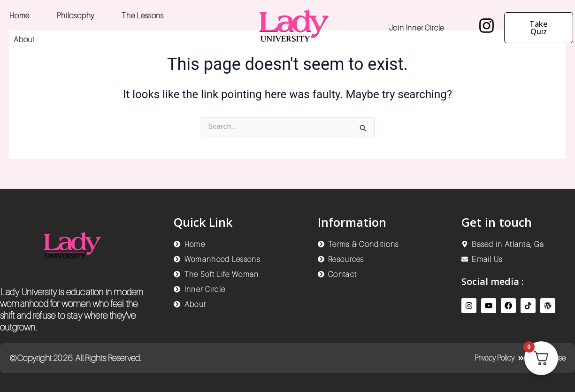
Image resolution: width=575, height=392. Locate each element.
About (24, 39)
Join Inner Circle (417, 28)
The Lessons (143, 15)
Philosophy (76, 15)
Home (19, 15)
